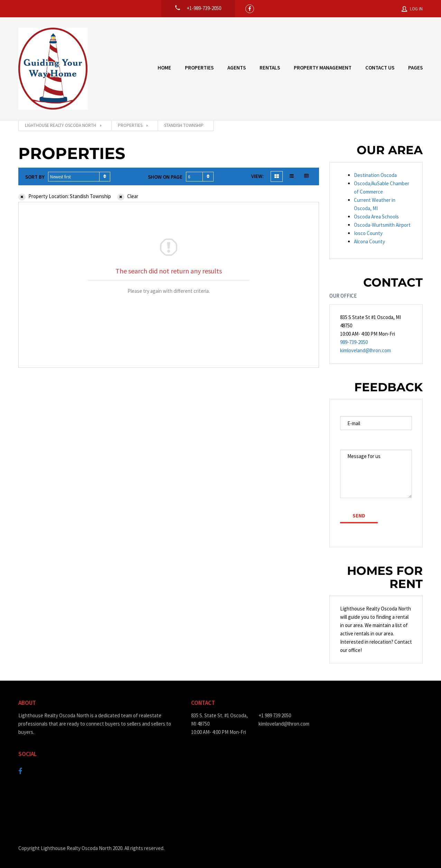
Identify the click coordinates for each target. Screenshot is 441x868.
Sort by (35, 177)
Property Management (323, 68)
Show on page (165, 177)
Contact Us (380, 68)
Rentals (270, 68)
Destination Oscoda (375, 175)
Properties (199, 68)
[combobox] (79, 177)
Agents (237, 68)
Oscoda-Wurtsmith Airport (382, 225)
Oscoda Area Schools (376, 217)
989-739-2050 (354, 342)
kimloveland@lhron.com (365, 350)
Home (164, 68)
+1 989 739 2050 (275, 715)
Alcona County (369, 241)
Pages (415, 68)
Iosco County (368, 233)
